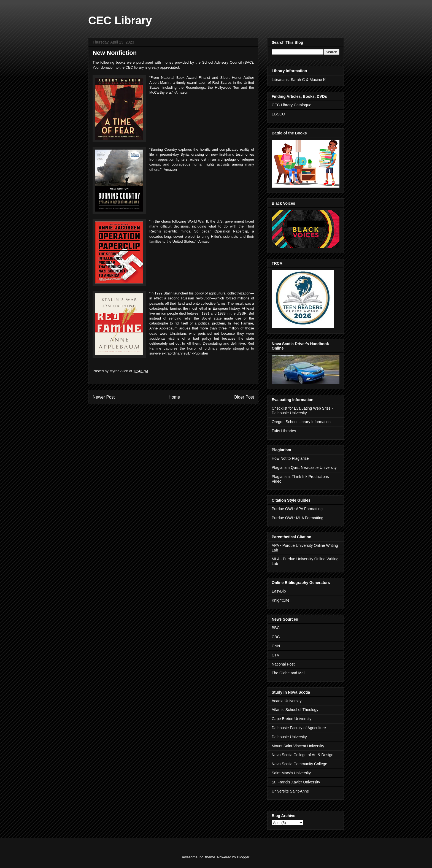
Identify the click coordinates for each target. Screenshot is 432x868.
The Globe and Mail (288, 673)
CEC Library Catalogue (291, 105)
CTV (276, 655)
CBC (276, 637)
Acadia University (287, 701)
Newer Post (104, 397)
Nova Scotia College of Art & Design (303, 755)
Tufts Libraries (284, 431)
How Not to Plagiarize (290, 458)
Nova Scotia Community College (299, 764)
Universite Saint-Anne (290, 791)
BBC (276, 628)
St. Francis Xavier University (296, 782)
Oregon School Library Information (301, 422)
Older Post (244, 397)
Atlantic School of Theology (295, 710)
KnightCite (281, 600)
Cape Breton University (291, 719)
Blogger (243, 857)
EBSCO (278, 114)
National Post (283, 664)
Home (174, 397)
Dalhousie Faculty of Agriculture (299, 728)
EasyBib (279, 591)
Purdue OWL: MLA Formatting (298, 518)
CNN (276, 646)
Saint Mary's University (291, 773)
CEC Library (120, 20)
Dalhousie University (289, 737)
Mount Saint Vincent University (298, 746)
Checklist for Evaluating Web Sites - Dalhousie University (302, 411)
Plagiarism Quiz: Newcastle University (304, 467)
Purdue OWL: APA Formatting (297, 509)
